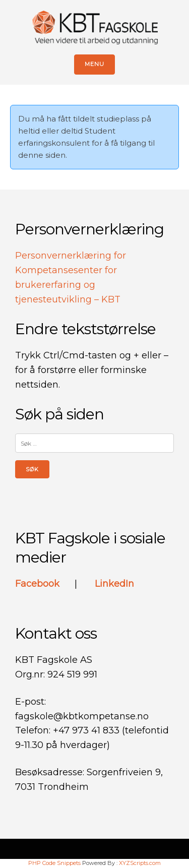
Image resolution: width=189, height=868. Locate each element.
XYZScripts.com (140, 863)
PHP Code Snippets (54, 863)
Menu (94, 64)
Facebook (39, 584)
